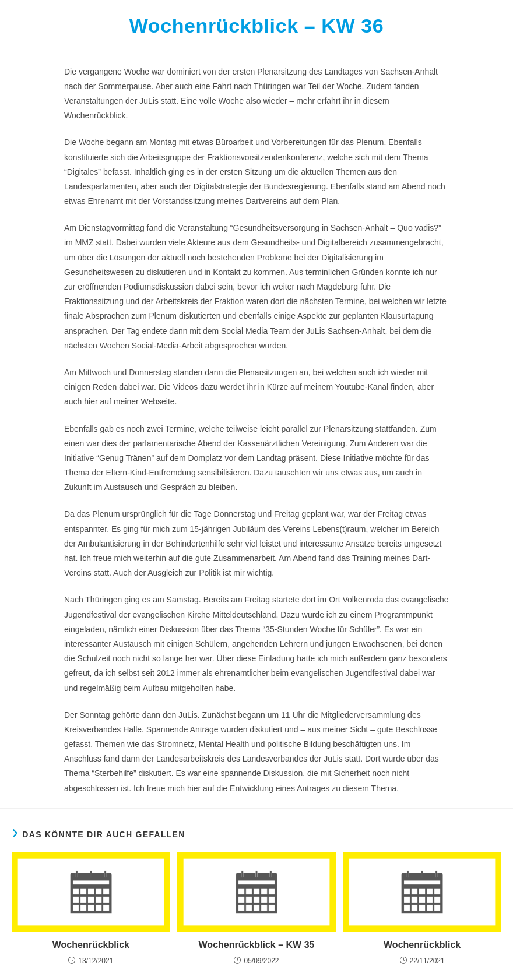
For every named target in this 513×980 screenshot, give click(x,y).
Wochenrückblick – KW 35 (257, 945)
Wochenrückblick (91, 945)
